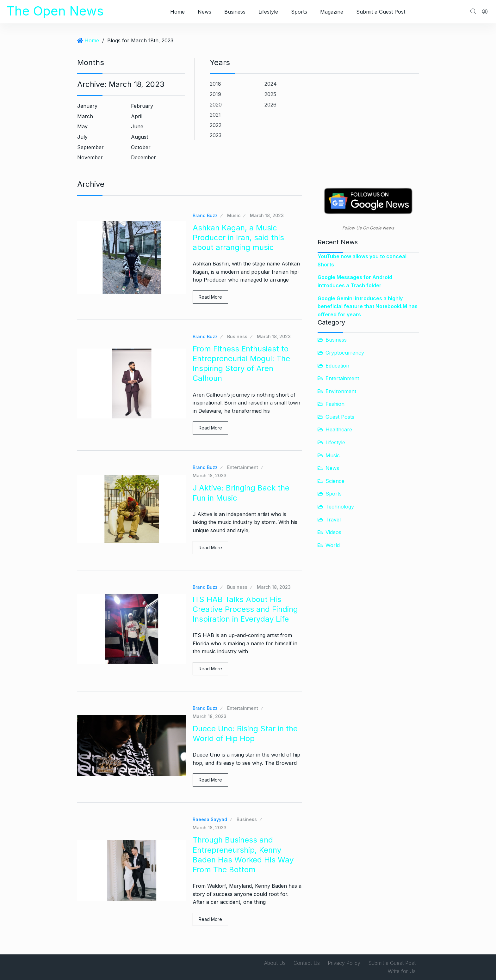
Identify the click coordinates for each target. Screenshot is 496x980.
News (205, 12)
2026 (270, 105)
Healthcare (339, 429)
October (141, 147)
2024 (271, 84)
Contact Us (307, 963)
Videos (333, 532)
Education (337, 366)
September (90, 147)
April (137, 116)
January (87, 106)
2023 (216, 135)
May (82, 126)
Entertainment (243, 467)
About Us (275, 963)
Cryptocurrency (345, 353)
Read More (210, 297)
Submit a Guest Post (381, 12)
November (90, 157)
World (333, 545)
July (82, 137)
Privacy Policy (344, 963)
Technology (340, 507)
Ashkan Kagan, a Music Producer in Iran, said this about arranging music (238, 237)
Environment (341, 391)
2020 (216, 105)
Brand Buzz (205, 215)
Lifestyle (268, 12)
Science (335, 481)
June (137, 126)
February (142, 106)
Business (235, 12)
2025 (270, 94)
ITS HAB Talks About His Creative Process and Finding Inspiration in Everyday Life (245, 609)
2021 (215, 115)
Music (234, 215)
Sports (299, 12)
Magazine (332, 12)
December (143, 157)
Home (177, 12)
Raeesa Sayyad (210, 819)
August (139, 137)
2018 (215, 84)
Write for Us (402, 971)
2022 (216, 125)
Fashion (335, 404)
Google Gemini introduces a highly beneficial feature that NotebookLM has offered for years (368, 306)
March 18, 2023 (267, 215)
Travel (333, 520)
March (85, 116)
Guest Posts (340, 417)
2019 (215, 94)
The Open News (55, 11)
